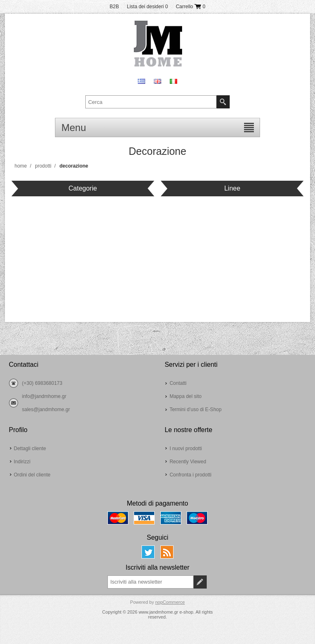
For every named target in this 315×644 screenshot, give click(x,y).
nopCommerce (170, 602)
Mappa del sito (185, 396)
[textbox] (151, 102)
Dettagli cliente (30, 448)
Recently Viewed (188, 462)
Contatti (178, 383)
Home (21, 166)
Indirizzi (22, 462)
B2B (114, 7)
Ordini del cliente (32, 475)
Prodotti (43, 166)
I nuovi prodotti (186, 448)
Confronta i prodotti (190, 475)
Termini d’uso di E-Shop (195, 409)
